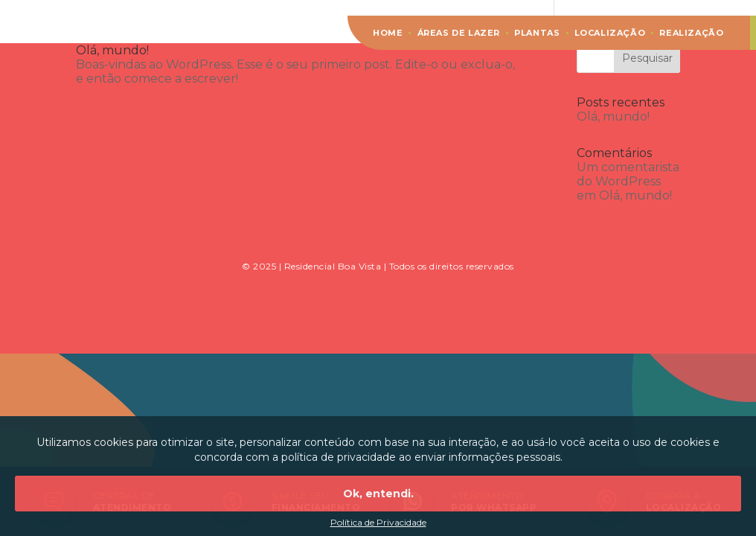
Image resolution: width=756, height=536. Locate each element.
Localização (610, 33)
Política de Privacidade (378, 522)
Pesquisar (647, 58)
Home (388, 33)
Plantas (537, 33)
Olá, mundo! (112, 50)
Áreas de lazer (459, 33)
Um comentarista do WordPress (628, 174)
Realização (691, 33)
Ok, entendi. (378, 494)
